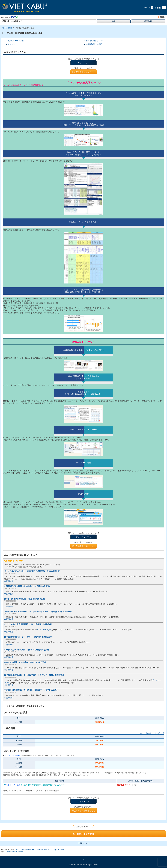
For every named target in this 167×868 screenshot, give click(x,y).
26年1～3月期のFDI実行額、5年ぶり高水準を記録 (25, 599)
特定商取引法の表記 (94, 44)
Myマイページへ (83, 537)
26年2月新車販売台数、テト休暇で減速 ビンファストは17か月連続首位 (34, 675)
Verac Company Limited (14, 852)
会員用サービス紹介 (16, 41)
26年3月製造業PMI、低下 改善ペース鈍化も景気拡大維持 (28, 637)
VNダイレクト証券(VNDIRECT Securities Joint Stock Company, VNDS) (39, 850)
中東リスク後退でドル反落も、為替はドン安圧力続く (26, 662)
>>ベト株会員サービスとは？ (152, 733)
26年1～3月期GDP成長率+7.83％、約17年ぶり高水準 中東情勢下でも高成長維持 (38, 612)
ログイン (146, 7)
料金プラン (12, 44)
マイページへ (83, 63)
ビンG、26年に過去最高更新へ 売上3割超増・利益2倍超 (28, 624)
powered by (10, 17)
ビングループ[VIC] (45, 630)
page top (83, 859)
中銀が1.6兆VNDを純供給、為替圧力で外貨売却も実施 (27, 650)
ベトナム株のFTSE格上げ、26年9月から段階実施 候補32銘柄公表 (32, 571)
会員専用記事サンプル (95, 41)
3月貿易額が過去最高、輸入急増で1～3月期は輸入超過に (28, 586)
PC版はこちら (83, 843)
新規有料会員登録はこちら (83, 72)
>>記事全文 (9, 581)
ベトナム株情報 (7, 28)
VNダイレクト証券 (12, 755)
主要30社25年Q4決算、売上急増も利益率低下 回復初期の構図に (31, 690)
